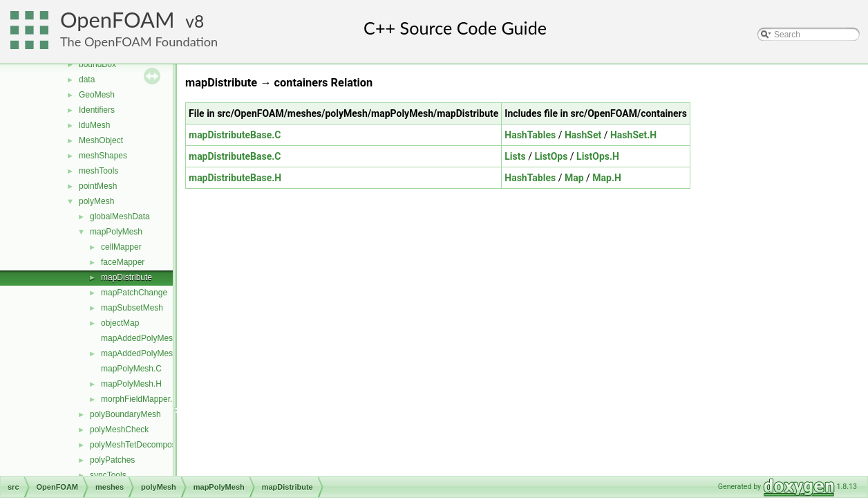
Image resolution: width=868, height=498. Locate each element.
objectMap (120, 323)
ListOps (551, 156)
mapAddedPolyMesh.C (143, 338)
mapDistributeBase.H (235, 178)
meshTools (98, 171)
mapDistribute (126, 277)
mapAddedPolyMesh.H (143, 353)
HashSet (583, 135)
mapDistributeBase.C (235, 135)
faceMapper (123, 262)
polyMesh (96, 201)
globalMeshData (120, 216)
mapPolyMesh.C (131, 369)
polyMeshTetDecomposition (141, 445)
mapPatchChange (134, 293)
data (87, 80)
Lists (515, 156)
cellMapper (121, 247)
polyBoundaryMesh (125, 414)
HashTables (530, 135)
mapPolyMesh (116, 232)
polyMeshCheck (119, 430)
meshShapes (103, 156)
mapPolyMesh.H (131, 384)
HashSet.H (633, 135)
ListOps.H (598, 156)
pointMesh (98, 186)
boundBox (97, 64)
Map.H (607, 178)
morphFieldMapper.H (140, 399)
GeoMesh (97, 95)
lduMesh (94, 125)
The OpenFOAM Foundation (139, 41)
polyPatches (112, 460)
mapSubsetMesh (132, 308)
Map (574, 178)
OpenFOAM (117, 20)
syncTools (108, 475)
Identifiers (97, 110)
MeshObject (101, 140)
